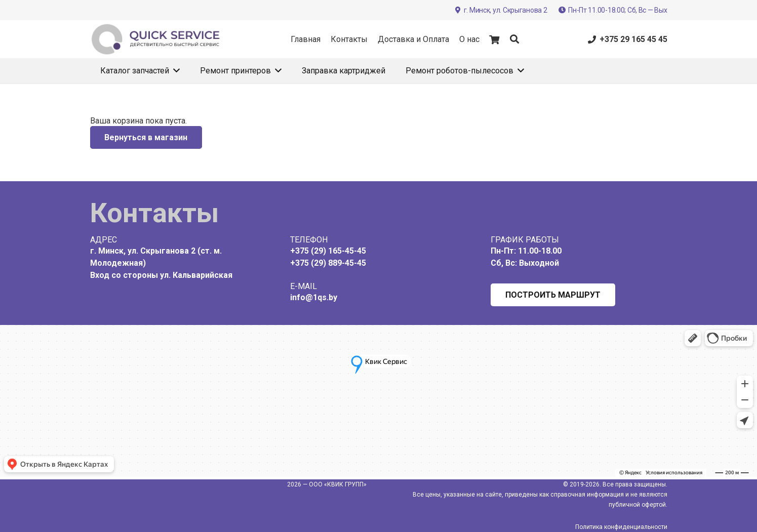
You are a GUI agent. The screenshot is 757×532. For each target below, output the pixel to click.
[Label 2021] (156, 39)
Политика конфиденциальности (621, 527)
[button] (514, 39)
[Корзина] (495, 39)
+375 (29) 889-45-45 (328, 263)
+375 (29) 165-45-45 (328, 251)
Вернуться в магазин (146, 137)
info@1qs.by (314, 297)
